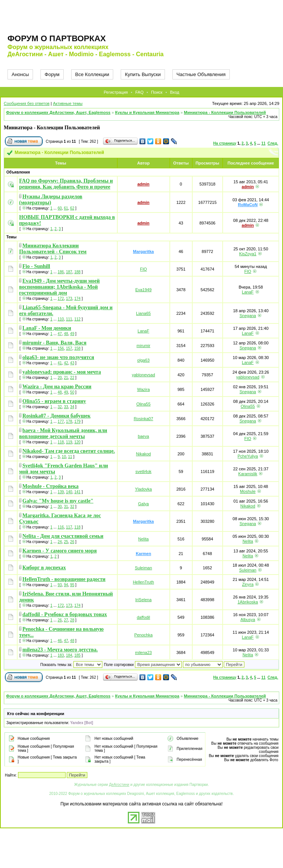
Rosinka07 (144, 419)
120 (77, 442)
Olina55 (144, 404)
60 (60, 208)
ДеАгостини (119, 785)
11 (263, 143)
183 (61, 655)
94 (66, 585)
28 (72, 620)
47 (60, 334)
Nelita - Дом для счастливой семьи (63, 536)
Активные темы (68, 103)
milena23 (143, 652)
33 (66, 407)
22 (72, 378)
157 (69, 348)
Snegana (248, 316)
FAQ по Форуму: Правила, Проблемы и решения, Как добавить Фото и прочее (66, 184)
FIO (143, 269)
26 (72, 542)
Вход (174, 92)
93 (60, 585)
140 (69, 492)
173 (69, 299)
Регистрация (116, 92)
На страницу (225, 143)
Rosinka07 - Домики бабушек (57, 416)
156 (61, 348)
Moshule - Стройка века (51, 486)
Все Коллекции (92, 74)
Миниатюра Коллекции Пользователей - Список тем (53, 249)
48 (66, 334)
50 (72, 392)
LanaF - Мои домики (47, 328)
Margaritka (144, 251)
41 (60, 363)
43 (72, 363)
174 (77, 299)
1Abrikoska (248, 602)
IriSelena (143, 600)
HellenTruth (143, 582)
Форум (52, 74)
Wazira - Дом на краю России (57, 387)
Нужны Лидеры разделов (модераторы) (51, 200)
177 (61, 421)
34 (72, 407)
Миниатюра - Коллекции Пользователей (225, 112)
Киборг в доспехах (44, 568)
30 (60, 507)
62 (72, 208)
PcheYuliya (248, 456)
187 (69, 272)
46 (60, 641)
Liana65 (143, 313)
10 (64, 457)
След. (273, 143)
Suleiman (144, 568)
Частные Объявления (201, 74)
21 (66, 378)
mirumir (143, 346)
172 (61, 299)
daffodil (143, 617)
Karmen (143, 554)
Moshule (248, 491)
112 (77, 319)
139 (61, 492)
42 (66, 363)
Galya (143, 504)
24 (60, 542)
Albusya (248, 620)
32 (60, 407)
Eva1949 (143, 290)
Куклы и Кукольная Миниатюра (147, 112)
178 (69, 421)
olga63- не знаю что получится (58, 357)
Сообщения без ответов (27, 103)
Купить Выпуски (143, 74)
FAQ (139, 92)
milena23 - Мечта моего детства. (60, 650)
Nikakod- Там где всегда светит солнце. (69, 451)
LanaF (248, 292)
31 (66, 507)
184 (69, 655)
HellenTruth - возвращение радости (64, 579)
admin (143, 184)
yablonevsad (144, 375)
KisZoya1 (248, 254)
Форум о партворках (57, 38)
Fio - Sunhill (36, 266)
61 (66, 208)
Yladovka (143, 489)
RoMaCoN (248, 205)
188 (77, 272)
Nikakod (144, 454)
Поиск (157, 92)
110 (61, 319)
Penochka (143, 635)
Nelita (144, 539)
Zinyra (248, 584)
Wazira (144, 389)
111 (69, 319)
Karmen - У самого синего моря (60, 551)
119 (69, 442)
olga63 (143, 360)
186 (61, 272)
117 (69, 527)
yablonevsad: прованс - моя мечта (62, 372)
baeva (144, 436)
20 (60, 378)
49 (72, 334)
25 (66, 542)
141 (77, 492)
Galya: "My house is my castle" (58, 501)
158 (77, 348)
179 (77, 421)
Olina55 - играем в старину (54, 401)
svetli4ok (143, 471)
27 (66, 620)
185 (77, 655)
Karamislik (248, 474)
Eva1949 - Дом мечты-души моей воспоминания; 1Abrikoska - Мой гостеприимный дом (59, 287)
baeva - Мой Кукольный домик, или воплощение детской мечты (63, 433)
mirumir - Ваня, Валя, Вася (55, 343)
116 (61, 527)
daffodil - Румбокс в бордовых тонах (65, 614)
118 (61, 442)
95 (72, 585)
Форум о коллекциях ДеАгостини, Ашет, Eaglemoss (58, 112)
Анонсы (20, 74)
